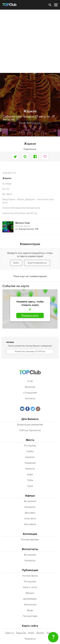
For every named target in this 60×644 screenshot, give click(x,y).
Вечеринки (30, 501)
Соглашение (30, 393)
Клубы (30, 451)
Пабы (30, 480)
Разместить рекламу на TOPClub (30, 351)
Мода (30, 610)
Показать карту (30, 315)
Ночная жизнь (23, 226)
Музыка (30, 593)
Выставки (30, 513)
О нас (30, 381)
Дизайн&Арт (30, 599)
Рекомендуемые (30, 539)
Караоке (30, 457)
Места (30, 440)
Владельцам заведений (30, 425)
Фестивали (30, 524)
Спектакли (30, 519)
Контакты (30, 398)
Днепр (40, 633)
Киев (31, 633)
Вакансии (30, 387)
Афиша (30, 496)
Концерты (30, 507)
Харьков (21, 633)
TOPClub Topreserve (30, 430)
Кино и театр (30, 587)
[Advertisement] (30, 41)
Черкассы (30, 639)
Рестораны (30, 446)
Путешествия (30, 616)
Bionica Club (34, 123)
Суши (30, 486)
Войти (16, 263)
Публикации (30, 570)
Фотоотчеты (30, 549)
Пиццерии (30, 463)
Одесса (9, 633)
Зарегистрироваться (37, 263)
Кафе (30, 474)
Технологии (30, 605)
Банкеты (30, 469)
